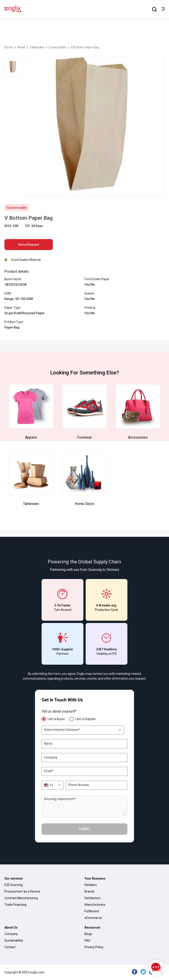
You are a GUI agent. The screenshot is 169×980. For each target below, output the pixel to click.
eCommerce (93, 918)
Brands (89, 891)
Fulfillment (92, 911)
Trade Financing (15, 905)
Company (11, 934)
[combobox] (83, 730)
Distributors (93, 898)
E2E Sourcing (14, 885)
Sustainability (14, 940)
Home (9, 47)
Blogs (88, 934)
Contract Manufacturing (21, 898)
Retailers (91, 885)
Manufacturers (95, 905)
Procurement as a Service (22, 891)
